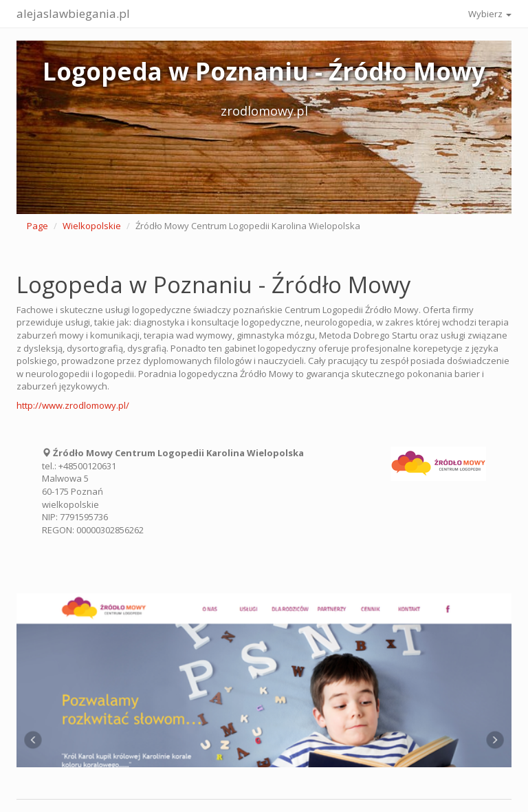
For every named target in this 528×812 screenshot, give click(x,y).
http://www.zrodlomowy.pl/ (73, 405)
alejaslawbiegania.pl (73, 13)
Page (37, 226)
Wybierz (490, 14)
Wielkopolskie (92, 226)
